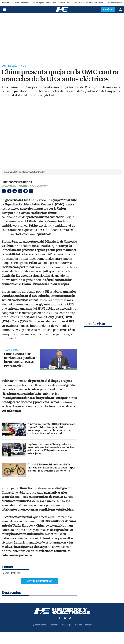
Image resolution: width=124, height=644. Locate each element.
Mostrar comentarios (39, 582)
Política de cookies (85, 625)
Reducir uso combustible (94, 3)
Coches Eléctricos (15, 66)
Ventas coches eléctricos (62, 3)
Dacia (78, 3)
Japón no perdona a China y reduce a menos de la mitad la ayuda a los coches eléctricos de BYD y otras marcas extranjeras (51, 449)
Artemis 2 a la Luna (21, 3)
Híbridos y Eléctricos (17, 183)
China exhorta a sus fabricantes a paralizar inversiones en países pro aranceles (21, 360)
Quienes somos (38, 625)
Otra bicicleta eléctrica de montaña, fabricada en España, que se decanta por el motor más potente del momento (51, 468)
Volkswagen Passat (41, 3)
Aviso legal (67, 625)
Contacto (53, 625)
